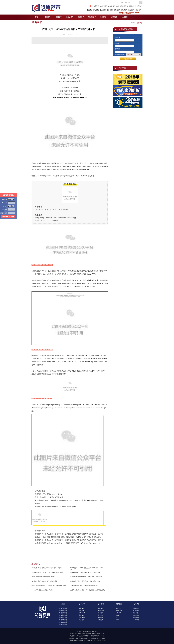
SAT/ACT (118, 613)
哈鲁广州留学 (63, 608)
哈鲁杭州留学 (63, 624)
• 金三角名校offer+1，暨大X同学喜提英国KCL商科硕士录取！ (88, 590)
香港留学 (81, 17)
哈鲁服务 (113, 6)
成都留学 (132, 10)
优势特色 (136, 611)
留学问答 (100, 620)
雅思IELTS (119, 611)
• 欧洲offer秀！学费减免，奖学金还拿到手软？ (45, 581)
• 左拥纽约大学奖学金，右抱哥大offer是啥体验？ (84, 586)
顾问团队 (104, 6)
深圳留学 (111, 10)
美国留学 (48, 17)
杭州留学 (139, 10)
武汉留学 (125, 10)
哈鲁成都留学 (63, 622)
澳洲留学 (103, 17)
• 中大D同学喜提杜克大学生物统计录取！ (44, 577)
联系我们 (139, 6)
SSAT (117, 620)
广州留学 (97, 10)
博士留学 (100, 613)
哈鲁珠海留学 (63, 611)
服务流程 (136, 615)
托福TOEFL (119, 608)
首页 (37, 17)
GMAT (118, 615)
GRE (117, 618)
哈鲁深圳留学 (63, 620)
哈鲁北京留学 (63, 613)
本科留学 (100, 608)
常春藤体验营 (122, 6)
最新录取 (37, 22)
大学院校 (125, 17)
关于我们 (131, 6)
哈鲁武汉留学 (63, 618)
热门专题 (122, 68)
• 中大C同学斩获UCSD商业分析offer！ (43, 590)
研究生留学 (101, 611)
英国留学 (59, 17)
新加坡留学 (92, 17)
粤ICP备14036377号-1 (100, 641)
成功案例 (100, 615)
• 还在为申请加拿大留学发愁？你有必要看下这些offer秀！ (87, 577)
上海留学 (104, 10)
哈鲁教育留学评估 (126, 29)
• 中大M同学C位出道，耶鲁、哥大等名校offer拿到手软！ (48, 572)
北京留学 (90, 10)
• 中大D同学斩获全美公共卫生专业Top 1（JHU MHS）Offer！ (49, 586)
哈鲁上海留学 (63, 615)
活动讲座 (136, 608)
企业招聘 (136, 620)
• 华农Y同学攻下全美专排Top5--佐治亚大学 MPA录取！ (86, 572)
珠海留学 (118, 10)
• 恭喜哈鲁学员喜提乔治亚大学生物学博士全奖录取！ (47, 568)
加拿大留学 (70, 17)
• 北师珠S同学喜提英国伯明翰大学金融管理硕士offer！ (86, 581)
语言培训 (114, 17)
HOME (133, 23)
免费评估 (96, 6)
